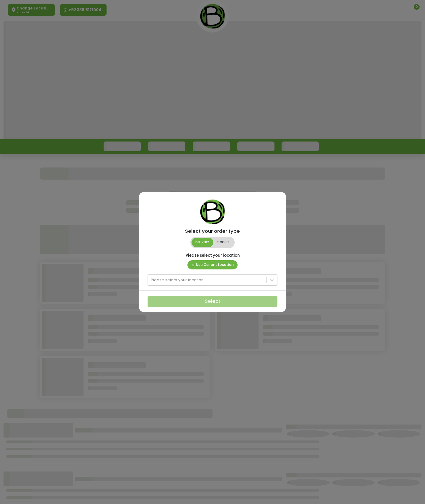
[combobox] (151, 280)
